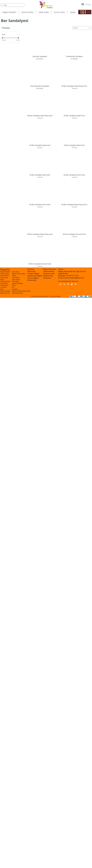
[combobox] (82, 28)
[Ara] (12, 5)
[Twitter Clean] (72, 284)
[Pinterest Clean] (76, 284)
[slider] (3, 38)
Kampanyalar (32, 280)
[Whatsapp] (61, 284)
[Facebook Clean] (68, 284)
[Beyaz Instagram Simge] (64, 284)
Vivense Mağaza (33, 278)
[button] (90, 4)
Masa (2, 289)
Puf (13, 287)
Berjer (2, 279)
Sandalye (15, 289)
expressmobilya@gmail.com (74, 278)
